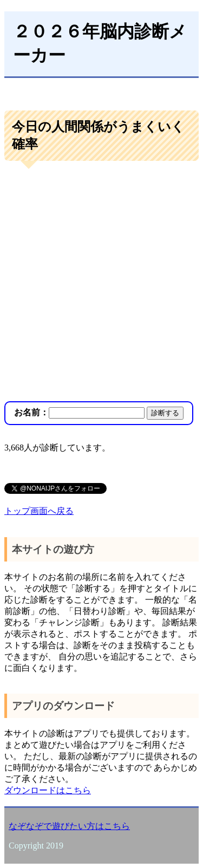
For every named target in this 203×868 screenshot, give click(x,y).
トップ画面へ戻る (39, 511)
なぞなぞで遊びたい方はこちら (69, 826)
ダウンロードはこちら (48, 790)
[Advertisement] (101, 282)
